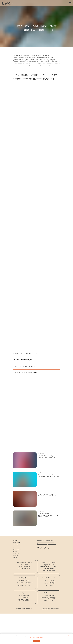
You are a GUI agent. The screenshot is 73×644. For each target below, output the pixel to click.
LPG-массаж (16, 554)
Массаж (15, 552)
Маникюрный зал (18, 550)
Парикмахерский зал (18, 546)
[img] (14, 609)
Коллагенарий (17, 542)
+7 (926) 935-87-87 (24, 565)
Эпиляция (16, 555)
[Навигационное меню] (70, 3)
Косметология (17, 548)
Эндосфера (16, 544)
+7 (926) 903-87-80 (49, 565)
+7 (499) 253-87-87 (24, 596)
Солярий (15, 540)
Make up (15, 557)
